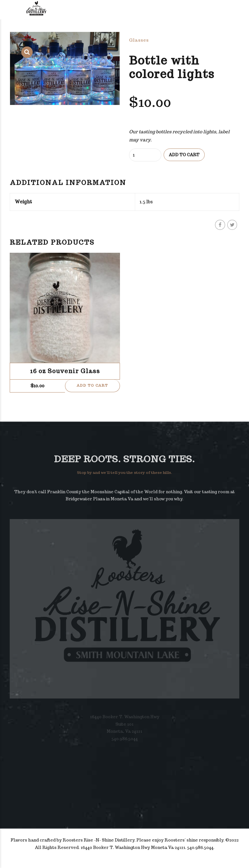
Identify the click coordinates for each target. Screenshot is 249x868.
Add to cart (184, 155)
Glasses (139, 40)
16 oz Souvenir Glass (65, 371)
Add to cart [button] (92, 386)
